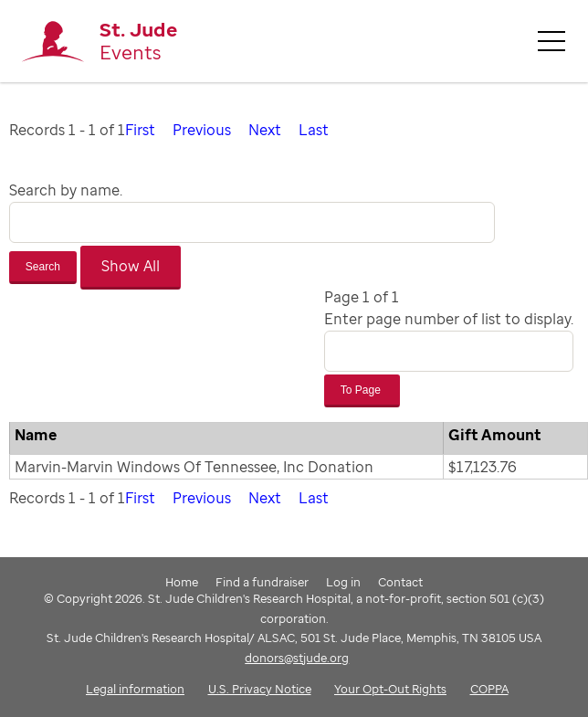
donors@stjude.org (297, 658)
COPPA (489, 689)
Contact (400, 582)
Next (265, 130)
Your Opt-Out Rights (390, 689)
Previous (202, 130)
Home (182, 582)
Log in (343, 582)
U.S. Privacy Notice (260, 689)
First (140, 130)
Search (43, 267)
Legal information (135, 689)
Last (314, 130)
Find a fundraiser (262, 582)
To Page (362, 390)
